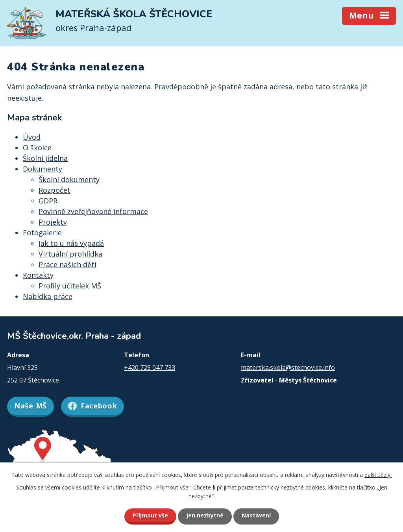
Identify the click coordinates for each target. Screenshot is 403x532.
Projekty (53, 222)
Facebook (93, 406)
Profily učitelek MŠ (70, 286)
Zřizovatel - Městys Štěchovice (289, 380)
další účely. (378, 475)
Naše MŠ (31, 406)
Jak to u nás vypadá (71, 243)
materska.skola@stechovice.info (288, 368)
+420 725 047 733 (150, 368)
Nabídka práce (48, 296)
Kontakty (38, 275)
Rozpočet (55, 190)
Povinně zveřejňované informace (93, 211)
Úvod (32, 137)
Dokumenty (43, 169)
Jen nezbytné (205, 515)
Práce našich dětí (67, 264)
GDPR (48, 201)
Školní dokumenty (69, 179)
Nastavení (256, 515)
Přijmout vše (150, 515)
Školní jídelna (45, 158)
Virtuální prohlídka (70, 254)
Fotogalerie (42, 233)
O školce (37, 148)
